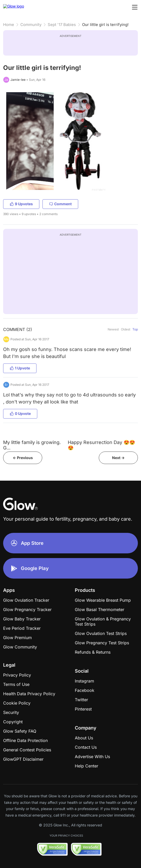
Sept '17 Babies (62, 25)
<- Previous (23, 458)
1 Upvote (20, 368)
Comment (60, 204)
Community (31, 25)
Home (9, 25)
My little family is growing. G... (32, 445)
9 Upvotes (21, 204)
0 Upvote (20, 413)
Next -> (118, 458)
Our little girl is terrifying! (105, 25)
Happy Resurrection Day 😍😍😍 (101, 445)
